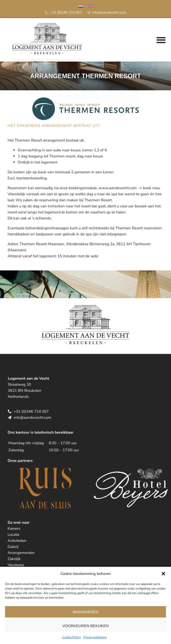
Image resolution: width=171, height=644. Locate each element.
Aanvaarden (85, 612)
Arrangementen (21, 553)
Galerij (13, 547)
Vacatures (16, 565)
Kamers (14, 528)
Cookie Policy (71, 637)
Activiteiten (17, 541)
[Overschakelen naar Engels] (90, 7)
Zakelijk (14, 559)
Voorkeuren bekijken (85, 626)
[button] (163, 574)
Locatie (14, 535)
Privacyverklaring (95, 637)
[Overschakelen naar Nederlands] (81, 7)
